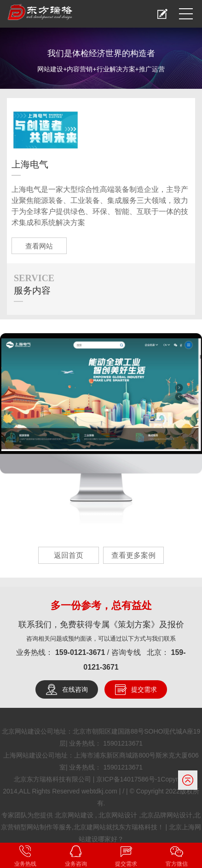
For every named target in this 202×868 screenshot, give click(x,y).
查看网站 (39, 246)
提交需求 (144, 689)
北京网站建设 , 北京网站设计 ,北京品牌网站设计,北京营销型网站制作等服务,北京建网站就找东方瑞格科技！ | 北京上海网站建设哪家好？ (101, 827)
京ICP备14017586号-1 (128, 779)
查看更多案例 (133, 555)
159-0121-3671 (81, 652)
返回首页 (69, 555)
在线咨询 (75, 689)
